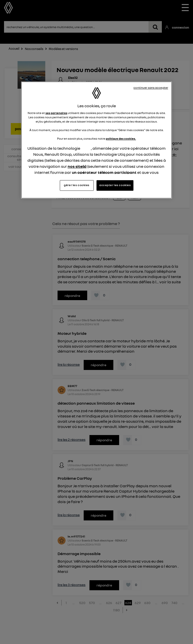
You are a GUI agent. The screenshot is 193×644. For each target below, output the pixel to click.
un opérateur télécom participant (104, 173)
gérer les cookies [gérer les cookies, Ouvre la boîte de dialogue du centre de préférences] (77, 185)
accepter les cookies (115, 185)
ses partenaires (56, 113)
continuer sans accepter (151, 88)
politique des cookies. (121, 139)
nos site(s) (77, 167)
